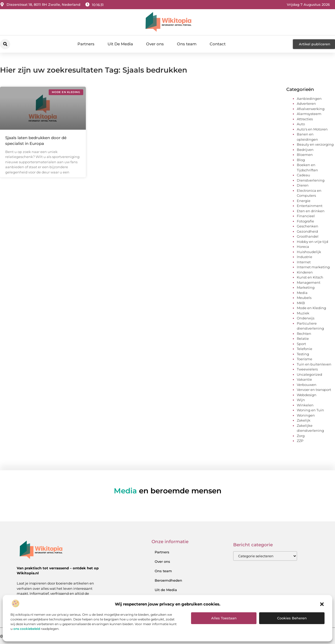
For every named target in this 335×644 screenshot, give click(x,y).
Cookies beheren (292, 618)
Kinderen (305, 272)
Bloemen (305, 155)
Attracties (305, 119)
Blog (301, 160)
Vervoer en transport (314, 390)
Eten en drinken (311, 211)
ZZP (300, 441)
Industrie (305, 257)
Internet (304, 262)
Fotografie (305, 221)
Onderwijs (306, 318)
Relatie (303, 339)
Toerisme (305, 359)
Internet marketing (313, 267)
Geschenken (308, 226)
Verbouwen (307, 385)
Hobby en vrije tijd (312, 242)
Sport (301, 344)
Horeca (303, 247)
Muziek (303, 313)
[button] (322, 604)
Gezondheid (307, 231)
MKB (301, 303)
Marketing (306, 287)
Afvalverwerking (311, 109)
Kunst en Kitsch (310, 277)
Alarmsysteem (309, 114)
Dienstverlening (311, 180)
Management (309, 282)
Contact (218, 44)
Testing (303, 354)
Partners (86, 44)
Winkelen (305, 405)
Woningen (306, 415)
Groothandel (308, 236)
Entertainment (310, 206)
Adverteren (306, 103)
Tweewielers (307, 369)
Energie (304, 201)
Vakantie (304, 379)
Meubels (304, 298)
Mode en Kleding (311, 308)
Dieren (303, 185)
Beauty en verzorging (315, 144)
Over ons (155, 44)
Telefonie (305, 349)
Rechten (304, 334)
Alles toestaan (224, 618)
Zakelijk (304, 420)
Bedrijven (305, 150)
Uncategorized (309, 374)
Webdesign (307, 395)
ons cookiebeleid (27, 629)
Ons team (187, 44)
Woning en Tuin (310, 410)
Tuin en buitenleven (314, 364)
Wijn (301, 400)
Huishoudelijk (309, 252)
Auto (301, 124)
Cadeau (303, 175)
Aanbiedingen (309, 99)
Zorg (301, 436)
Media (302, 293)
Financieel (306, 216)
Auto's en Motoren (312, 129)
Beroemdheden (168, 580)
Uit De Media (120, 44)
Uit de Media (166, 590)
